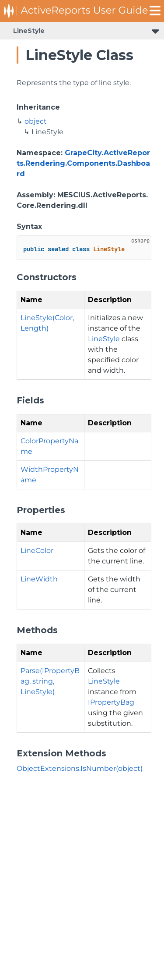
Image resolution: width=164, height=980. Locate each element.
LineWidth (39, 579)
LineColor (37, 551)
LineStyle (29, 31)
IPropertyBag (111, 702)
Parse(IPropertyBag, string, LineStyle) (50, 681)
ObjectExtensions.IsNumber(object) (80, 768)
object (36, 121)
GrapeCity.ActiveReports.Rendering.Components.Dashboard (83, 163)
